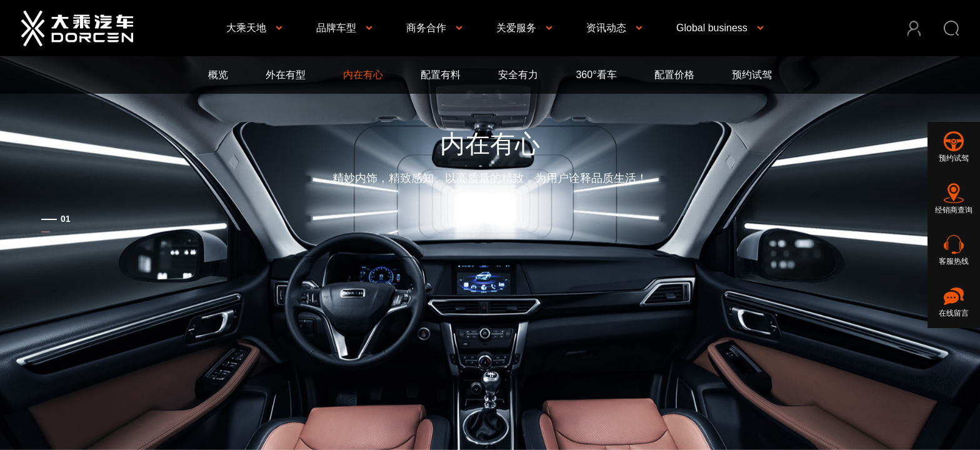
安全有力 (518, 75)
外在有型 (286, 75)
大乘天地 (246, 28)
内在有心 (363, 75)
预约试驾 (752, 75)
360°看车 (596, 75)
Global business (712, 28)
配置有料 (441, 75)
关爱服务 (516, 28)
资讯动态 (606, 28)
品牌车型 (336, 28)
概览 (218, 75)
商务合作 (426, 28)
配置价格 (674, 75)
